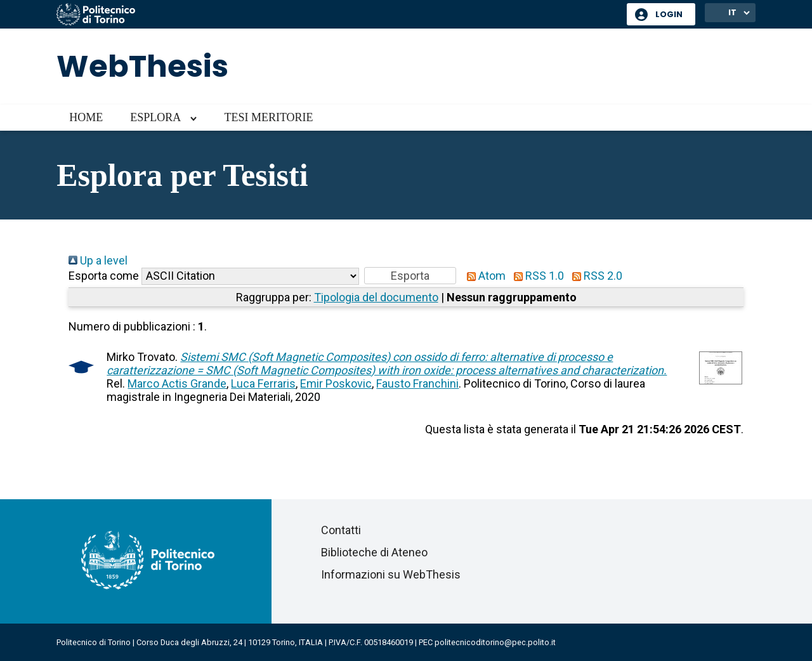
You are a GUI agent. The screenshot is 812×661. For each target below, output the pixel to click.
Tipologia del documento (376, 297)
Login (669, 14)
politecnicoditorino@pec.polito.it (495, 642)
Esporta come (104, 276)
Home (86, 117)
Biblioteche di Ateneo (374, 552)
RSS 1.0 (536, 276)
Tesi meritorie (268, 117)
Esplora (155, 117)
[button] (410, 276)
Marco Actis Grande (177, 383)
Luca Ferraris (263, 383)
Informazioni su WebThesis (391, 574)
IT (732, 12)
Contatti (341, 530)
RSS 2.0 (594, 276)
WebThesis (142, 66)
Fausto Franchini (417, 383)
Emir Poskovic (336, 383)
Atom (483, 276)
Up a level (98, 260)
